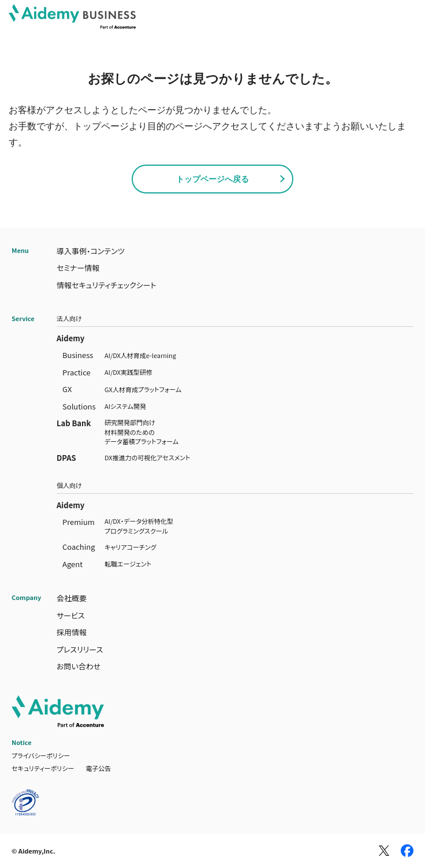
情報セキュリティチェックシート (107, 285)
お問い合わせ (79, 666)
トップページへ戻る (212, 179)
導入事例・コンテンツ (91, 251)
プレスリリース (80, 649)
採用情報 (72, 632)
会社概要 (72, 598)
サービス (71, 615)
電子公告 (98, 768)
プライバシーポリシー (41, 755)
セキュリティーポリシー (43, 768)
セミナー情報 (78, 268)
